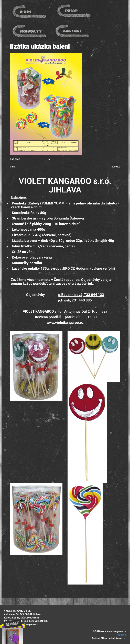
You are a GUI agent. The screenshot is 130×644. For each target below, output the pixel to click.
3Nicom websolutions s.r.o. (113, 638)
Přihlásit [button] (121, 635)
